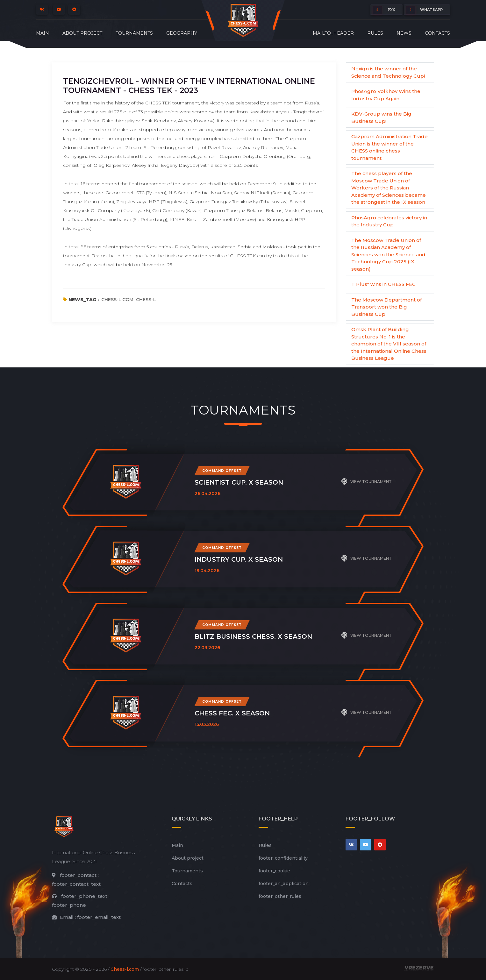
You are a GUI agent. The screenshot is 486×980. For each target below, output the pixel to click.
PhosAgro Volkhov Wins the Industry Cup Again (386, 95)
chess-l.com (117, 300)
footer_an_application (284, 884)
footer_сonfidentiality (283, 858)
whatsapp (424, 10)
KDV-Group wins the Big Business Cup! (381, 117)
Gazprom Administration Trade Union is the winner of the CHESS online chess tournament (390, 147)
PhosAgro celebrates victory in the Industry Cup (389, 221)
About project (82, 33)
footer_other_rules (280, 896)
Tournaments (134, 33)
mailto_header (333, 33)
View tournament (367, 482)
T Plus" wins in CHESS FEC (383, 284)
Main (43, 33)
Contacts (437, 33)
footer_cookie (274, 871)
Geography (182, 33)
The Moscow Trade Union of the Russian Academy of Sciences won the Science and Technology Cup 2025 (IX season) (388, 255)
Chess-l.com (125, 969)
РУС (384, 10)
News (404, 33)
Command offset (222, 471)
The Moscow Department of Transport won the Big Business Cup (386, 307)
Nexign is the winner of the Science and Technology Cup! (388, 72)
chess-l (146, 300)
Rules (375, 33)
